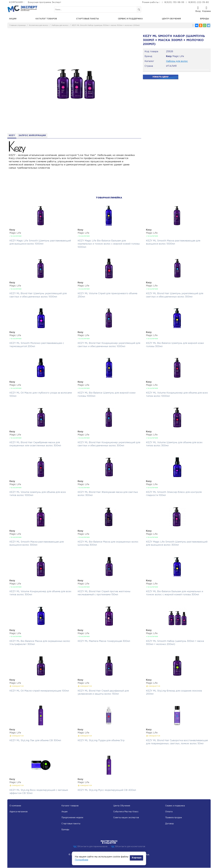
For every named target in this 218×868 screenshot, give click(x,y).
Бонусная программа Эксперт (45, 2)
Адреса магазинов (18, 812)
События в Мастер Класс (126, 812)
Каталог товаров (46, 19)
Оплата (169, 812)
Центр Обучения (122, 806)
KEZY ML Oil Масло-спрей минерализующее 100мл (39, 691)
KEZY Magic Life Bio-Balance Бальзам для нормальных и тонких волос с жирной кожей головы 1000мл (109, 244)
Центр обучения (171, 19)
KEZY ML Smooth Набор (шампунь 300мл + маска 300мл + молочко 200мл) (106, 25)
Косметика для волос (39, 25)
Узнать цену (161, 77)
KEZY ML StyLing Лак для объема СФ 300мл (35, 741)
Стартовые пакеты (87, 19)
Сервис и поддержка (130, 19)
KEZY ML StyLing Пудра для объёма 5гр (101, 741)
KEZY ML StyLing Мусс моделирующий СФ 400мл (107, 790)
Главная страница (18, 25)
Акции (13, 19)
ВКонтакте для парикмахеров (90, 847)
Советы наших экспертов (126, 818)
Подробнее (82, 860)
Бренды (205, 19)
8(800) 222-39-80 (199, 2)
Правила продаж (174, 818)
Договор (170, 824)
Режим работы (150, 2)
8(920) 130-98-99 (174, 2)
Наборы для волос (60, 25)
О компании (15, 806)
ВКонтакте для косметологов (128, 847)
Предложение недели (72, 818)
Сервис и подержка (175, 806)
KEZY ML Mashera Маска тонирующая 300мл (104, 641)
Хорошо (137, 858)
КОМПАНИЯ (16, 2)
